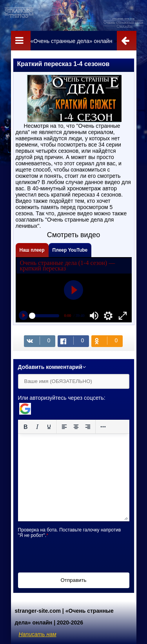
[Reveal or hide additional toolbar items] (103, 427)
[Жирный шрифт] (25, 427)
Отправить (73, 580)
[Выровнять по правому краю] (88, 427)
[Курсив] (37, 427)
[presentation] (78, 553)
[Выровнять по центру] (76, 427)
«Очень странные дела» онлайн (71, 41)
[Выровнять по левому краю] (64, 427)
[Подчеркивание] (49, 427)
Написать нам (38, 634)
